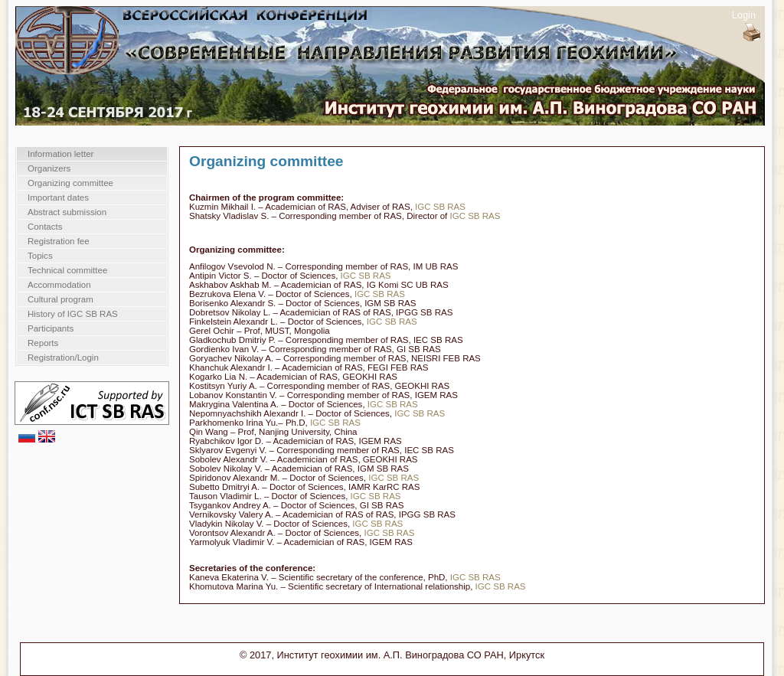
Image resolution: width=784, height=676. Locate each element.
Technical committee (67, 270)
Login (744, 15)
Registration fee (59, 241)
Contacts (45, 227)
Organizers (49, 168)
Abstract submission (67, 212)
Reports (43, 343)
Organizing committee (70, 183)
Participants (51, 328)
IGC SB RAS (440, 207)
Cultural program (60, 299)
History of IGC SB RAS (73, 314)
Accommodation (59, 285)
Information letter (60, 154)
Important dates (58, 198)
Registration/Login (63, 358)
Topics (40, 256)
